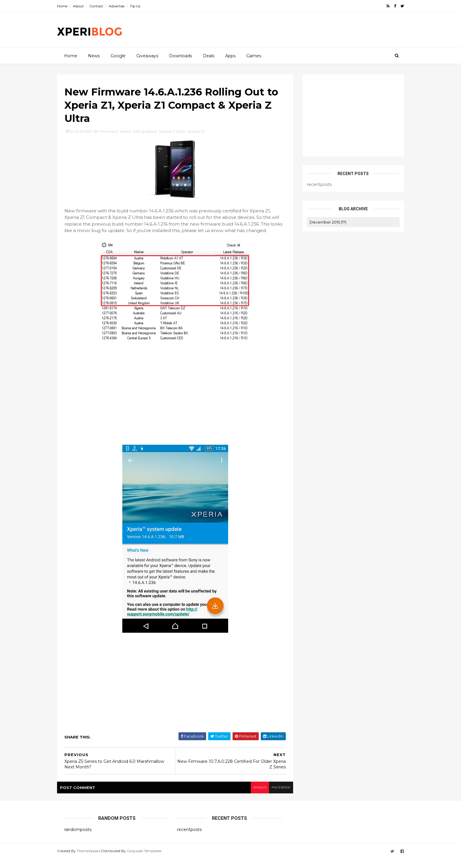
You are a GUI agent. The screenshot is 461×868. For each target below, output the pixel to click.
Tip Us (142, 6)
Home (70, 6)
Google (118, 56)
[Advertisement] (289, 30)
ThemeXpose (95, 860)
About (86, 6)
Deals (208, 56)
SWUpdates (152, 134)
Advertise (124, 6)
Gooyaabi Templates (151, 860)
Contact (104, 6)
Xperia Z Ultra (179, 134)
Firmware (116, 134)
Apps (230, 56)
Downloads (180, 56)
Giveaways (147, 56)
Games (253, 56)
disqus (252, 797)
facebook (274, 797)
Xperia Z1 (203, 134)
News (93, 56)
